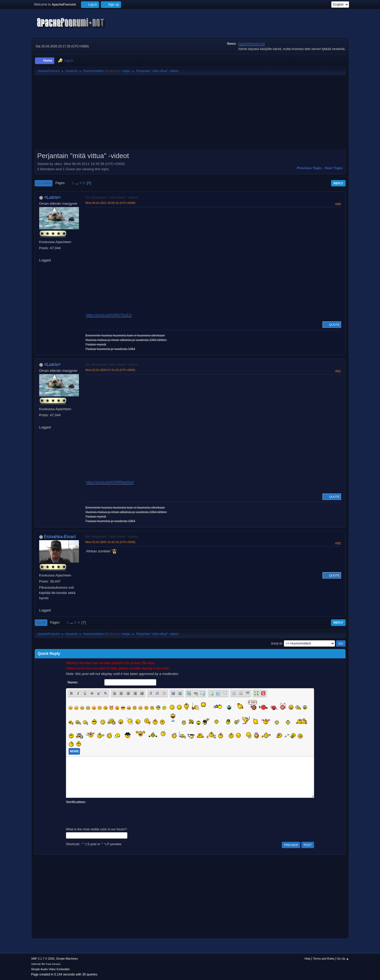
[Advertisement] (190, 114)
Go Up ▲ (343, 959)
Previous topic (309, 168)
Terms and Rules (324, 959)
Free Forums (53, 964)
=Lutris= (52, 197)
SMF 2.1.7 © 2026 (43, 959)
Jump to (277, 643)
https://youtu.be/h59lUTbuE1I (109, 315)
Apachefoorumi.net (252, 44)
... (77, 183)
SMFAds (36, 964)
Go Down (44, 183)
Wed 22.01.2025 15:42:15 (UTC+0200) (110, 542)
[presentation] (106, 815)
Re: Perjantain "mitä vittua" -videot (112, 198)
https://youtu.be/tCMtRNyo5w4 (110, 482)
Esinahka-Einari (60, 537)
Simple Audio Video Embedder (51, 969)
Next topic (334, 168)
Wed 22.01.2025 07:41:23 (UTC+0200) (110, 370)
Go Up (41, 623)
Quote (332, 325)
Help (307, 959)
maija (126, 71)
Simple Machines (67, 959)
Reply (338, 183)
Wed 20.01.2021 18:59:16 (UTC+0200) (110, 203)
